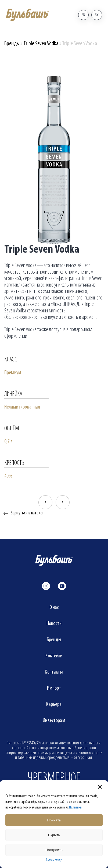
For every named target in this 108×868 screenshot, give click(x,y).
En (83, 15)
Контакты (54, 672)
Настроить (54, 850)
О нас (54, 608)
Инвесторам (54, 721)
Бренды (12, 44)
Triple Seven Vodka (41, 44)
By (97, 15)
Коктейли (54, 656)
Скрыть (54, 835)
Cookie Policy (54, 860)
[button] (100, 787)
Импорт (54, 688)
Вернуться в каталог (27, 513)
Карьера (54, 705)
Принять (54, 820)
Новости (54, 624)
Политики (75, 808)
